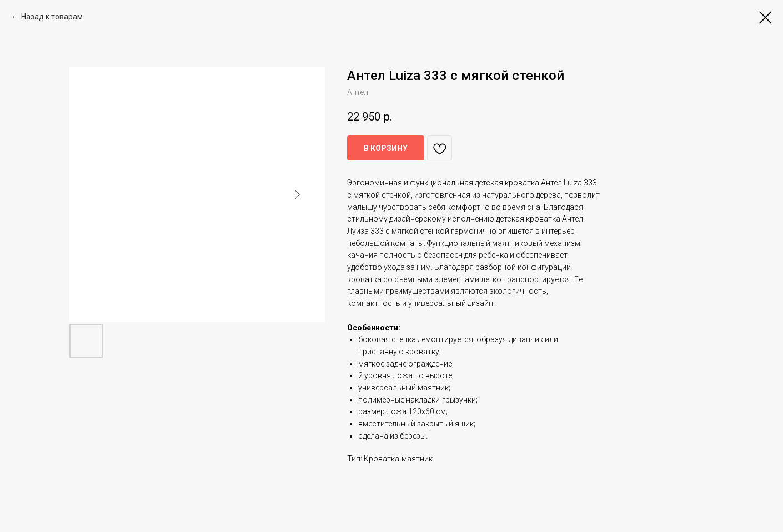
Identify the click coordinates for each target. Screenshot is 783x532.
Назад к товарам (52, 17)
